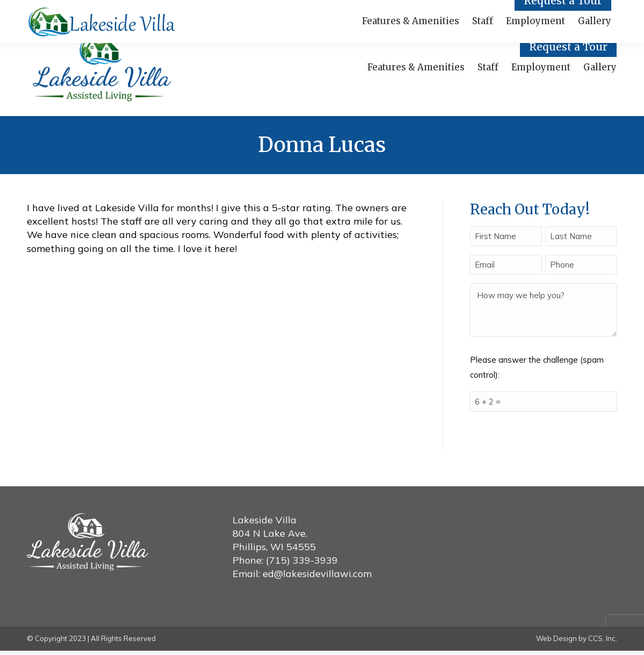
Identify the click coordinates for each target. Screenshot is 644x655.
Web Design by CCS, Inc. (577, 643)
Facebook (172, 10)
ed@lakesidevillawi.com (317, 578)
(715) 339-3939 (302, 565)
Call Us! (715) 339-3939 (81, 10)
